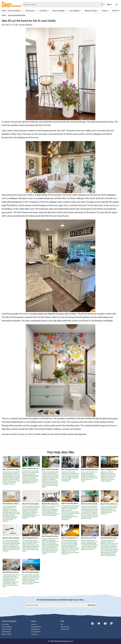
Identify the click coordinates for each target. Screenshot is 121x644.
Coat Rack (45, 11)
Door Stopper (76, 11)
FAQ (62, 624)
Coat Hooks (32, 11)
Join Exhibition (36, 632)
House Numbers (16, 11)
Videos (106, 11)
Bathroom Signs (93, 11)
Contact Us (35, 634)
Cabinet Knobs (6, 632)
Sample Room (35, 629)
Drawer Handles (60, 11)
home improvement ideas (17, 15)
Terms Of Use (65, 627)
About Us (116, 11)
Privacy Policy (65, 629)
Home (4, 11)
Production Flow (36, 627)
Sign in (109, 4)
